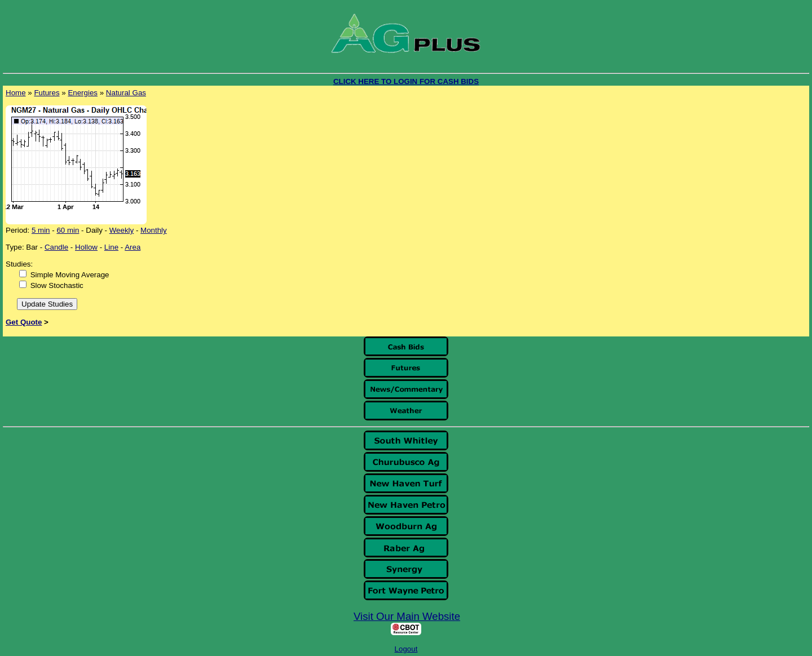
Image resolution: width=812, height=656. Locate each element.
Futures (47, 93)
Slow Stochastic (57, 285)
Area (133, 247)
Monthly (154, 230)
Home (16, 93)
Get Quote (24, 322)
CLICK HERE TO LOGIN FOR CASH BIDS (406, 81)
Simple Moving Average (70, 275)
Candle (56, 247)
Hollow (86, 247)
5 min (41, 230)
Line (111, 247)
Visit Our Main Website (407, 616)
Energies (83, 93)
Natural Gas (126, 93)
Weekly (122, 230)
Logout (406, 649)
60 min (68, 230)
